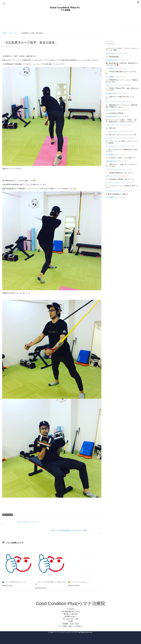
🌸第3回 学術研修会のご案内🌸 (117, 194)
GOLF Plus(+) (109, 19)
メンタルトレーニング (38, 26)
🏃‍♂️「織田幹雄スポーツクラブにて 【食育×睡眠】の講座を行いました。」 (121, 106)
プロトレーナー (67, 19)
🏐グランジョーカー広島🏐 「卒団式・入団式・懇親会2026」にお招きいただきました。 (122, 121)
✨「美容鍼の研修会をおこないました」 (120, 173)
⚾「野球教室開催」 (113, 57)
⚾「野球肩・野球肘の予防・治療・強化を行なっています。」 (122, 89)
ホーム (16, 19)
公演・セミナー (111, 110)
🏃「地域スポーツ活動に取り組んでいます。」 (120, 98)
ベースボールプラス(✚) (88, 19)
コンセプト (29, 19)
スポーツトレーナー (47, 19)
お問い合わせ (110, 26)
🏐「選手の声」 (111, 128)
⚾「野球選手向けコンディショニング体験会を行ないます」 (122, 81)
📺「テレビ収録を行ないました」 (14, 575)
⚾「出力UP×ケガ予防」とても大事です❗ (121, 158)
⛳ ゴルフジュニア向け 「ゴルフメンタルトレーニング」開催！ (122, 49)
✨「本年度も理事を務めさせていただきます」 (121, 72)
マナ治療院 (126, 19)
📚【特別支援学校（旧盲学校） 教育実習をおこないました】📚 (122, 64)
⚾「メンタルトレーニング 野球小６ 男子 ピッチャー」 (122, 187)
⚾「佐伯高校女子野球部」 (115, 113)
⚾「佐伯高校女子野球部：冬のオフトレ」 (121, 179)
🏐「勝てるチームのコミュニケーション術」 (122, 135)
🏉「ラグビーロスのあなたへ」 (79, 575)
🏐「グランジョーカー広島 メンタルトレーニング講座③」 (122, 142)
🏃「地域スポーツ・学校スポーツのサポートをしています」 (122, 165)
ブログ (97, 26)
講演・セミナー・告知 (79, 26)
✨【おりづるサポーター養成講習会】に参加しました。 (122, 150)
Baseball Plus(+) (111, 60)
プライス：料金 (59, 26)
